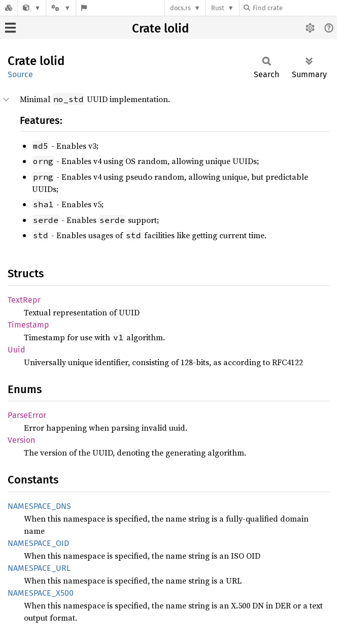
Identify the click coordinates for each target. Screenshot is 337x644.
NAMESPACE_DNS (39, 506)
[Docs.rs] (9, 8)
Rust (218, 8)
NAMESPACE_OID (38, 543)
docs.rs (180, 8)
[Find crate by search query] (294, 8)
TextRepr (24, 300)
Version (21, 440)
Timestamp (28, 325)
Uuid (16, 350)
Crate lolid (160, 28)
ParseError (27, 415)
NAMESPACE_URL (39, 568)
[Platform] (61, 8)
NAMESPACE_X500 (41, 593)
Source (20, 74)
